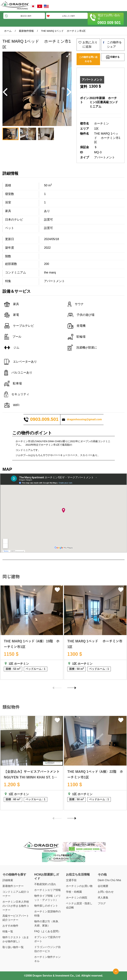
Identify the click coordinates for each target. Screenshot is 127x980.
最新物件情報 (26, 31)
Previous (56, 689)
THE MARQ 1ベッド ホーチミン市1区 (63, 31)
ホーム (8, 31)
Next (70, 690)
